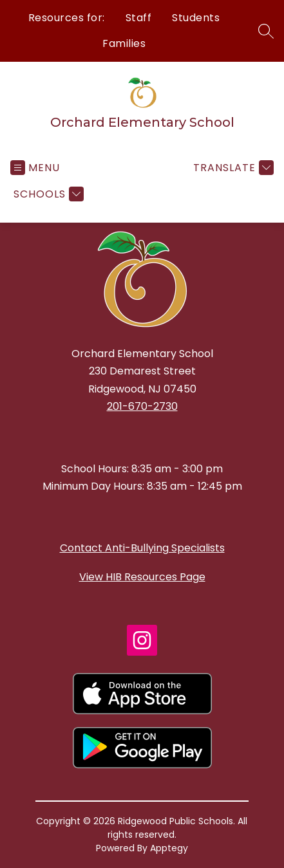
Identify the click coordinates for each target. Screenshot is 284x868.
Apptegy (169, 848)
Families (124, 43)
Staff (139, 18)
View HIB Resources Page (142, 577)
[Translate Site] (232, 168)
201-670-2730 (142, 406)
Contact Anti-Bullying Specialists (142, 548)
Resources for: (67, 18)
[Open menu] (35, 168)
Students (196, 18)
